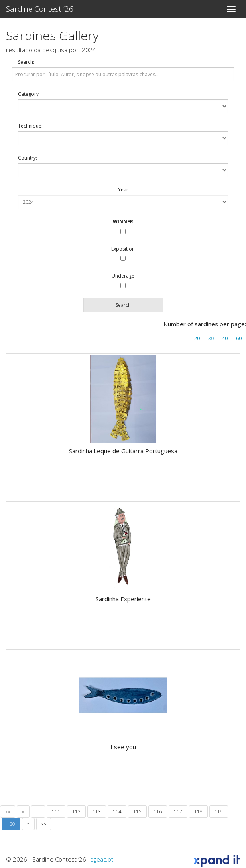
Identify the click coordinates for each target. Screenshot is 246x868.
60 (239, 338)
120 (11, 824)
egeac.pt (102, 859)
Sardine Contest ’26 (40, 9)
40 (225, 338)
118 (198, 812)
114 (117, 812)
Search (123, 305)
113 (97, 812)
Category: (29, 94)
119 (219, 812)
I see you (123, 747)
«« (8, 812)
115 (137, 812)
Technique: (30, 126)
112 (76, 812)
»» (44, 824)
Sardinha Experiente (123, 599)
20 (197, 338)
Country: (28, 158)
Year (123, 190)
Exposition (123, 249)
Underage (123, 276)
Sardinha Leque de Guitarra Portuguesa (123, 451)
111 (56, 812)
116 (158, 812)
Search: (26, 62)
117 (178, 812)
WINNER (123, 222)
